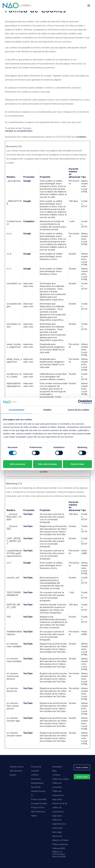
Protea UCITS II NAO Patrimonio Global (38, 812)
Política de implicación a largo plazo (58, 795)
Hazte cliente (82, 777)
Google (27, 181)
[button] (89, 5)
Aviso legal (57, 832)
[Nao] (17, 5)
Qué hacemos (16, 771)
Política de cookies (61, 779)
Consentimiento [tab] (17, 410)
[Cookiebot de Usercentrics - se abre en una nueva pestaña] (80, 402)
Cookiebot (81, 137)
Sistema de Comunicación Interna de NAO (59, 854)
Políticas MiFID (59, 849)
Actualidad (57, 767)
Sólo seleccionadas (47, 464)
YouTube (28, 514)
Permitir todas (77, 464)
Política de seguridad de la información (59, 824)
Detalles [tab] (47, 410)
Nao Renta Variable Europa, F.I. (38, 791)
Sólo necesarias (18, 464)
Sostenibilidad (37, 783)
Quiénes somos (17, 767)
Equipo (13, 775)
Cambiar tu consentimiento (19, 131)
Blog (54, 771)
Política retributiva (60, 845)
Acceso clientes (82, 767)
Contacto (56, 775)
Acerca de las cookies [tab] (78, 410)
